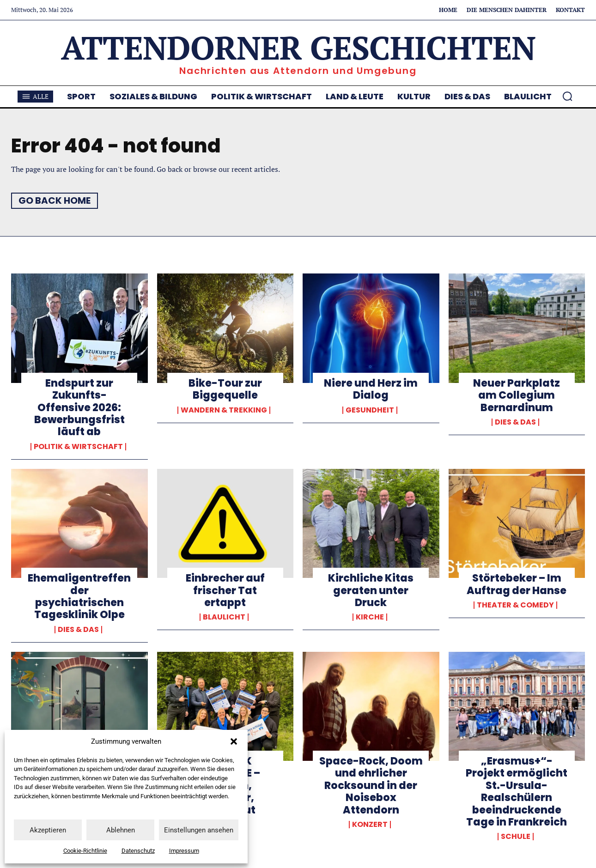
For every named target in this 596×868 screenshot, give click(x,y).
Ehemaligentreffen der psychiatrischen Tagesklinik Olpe (79, 596)
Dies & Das (515, 422)
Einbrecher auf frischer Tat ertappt (225, 590)
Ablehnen (121, 830)
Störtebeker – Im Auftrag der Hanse (517, 584)
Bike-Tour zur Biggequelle (225, 389)
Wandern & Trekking (224, 410)
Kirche (370, 617)
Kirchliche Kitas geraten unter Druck (371, 590)
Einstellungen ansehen (199, 830)
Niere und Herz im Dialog (371, 389)
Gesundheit (370, 410)
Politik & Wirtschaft (78, 447)
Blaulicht (224, 617)
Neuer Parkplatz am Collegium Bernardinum (517, 395)
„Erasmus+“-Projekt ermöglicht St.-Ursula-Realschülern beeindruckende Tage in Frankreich (517, 792)
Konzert (370, 825)
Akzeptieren (48, 830)
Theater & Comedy (515, 605)
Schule (516, 837)
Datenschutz (138, 851)
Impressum (184, 851)
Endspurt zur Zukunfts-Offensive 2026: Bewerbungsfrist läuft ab (79, 408)
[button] (234, 741)
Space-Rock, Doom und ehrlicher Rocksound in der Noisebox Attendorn (371, 786)
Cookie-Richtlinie (85, 851)
